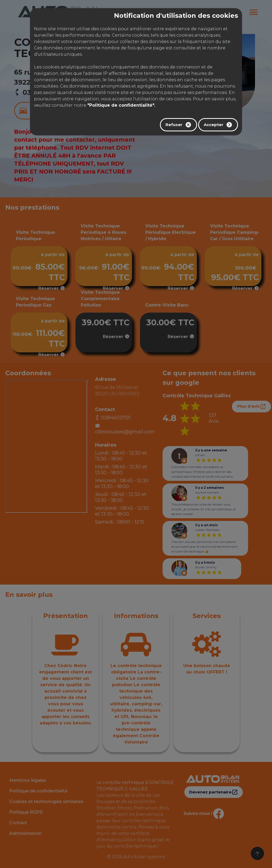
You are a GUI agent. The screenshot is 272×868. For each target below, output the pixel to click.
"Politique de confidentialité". (121, 105)
